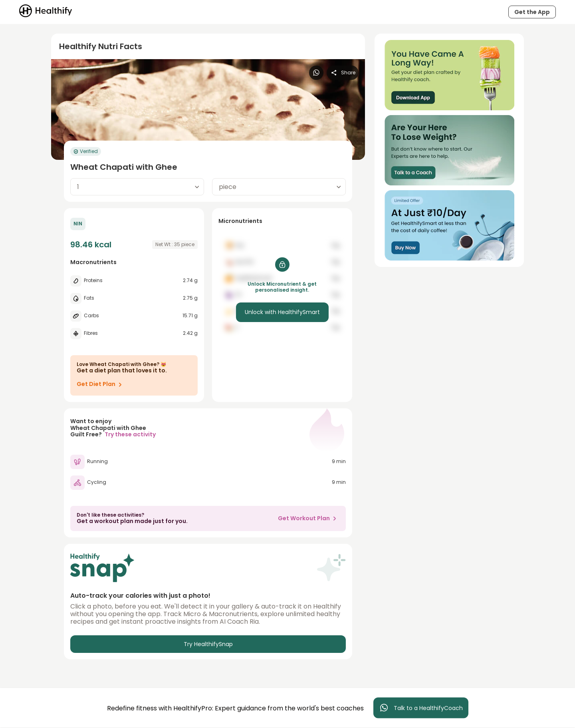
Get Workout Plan (309, 518)
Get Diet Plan (101, 384)
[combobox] (137, 187)
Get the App (532, 12)
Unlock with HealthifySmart (282, 312)
